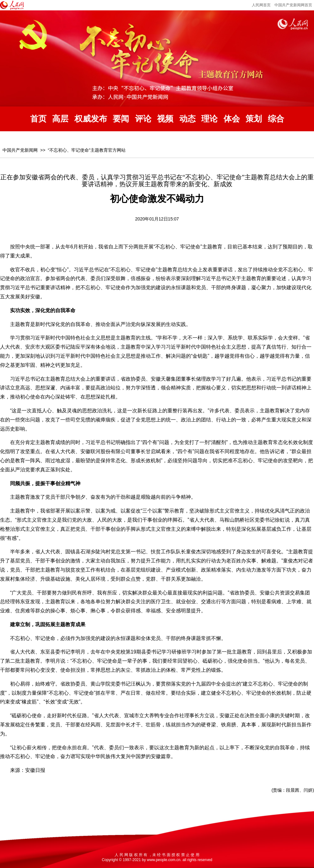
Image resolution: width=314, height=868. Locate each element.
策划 (254, 119)
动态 (187, 119)
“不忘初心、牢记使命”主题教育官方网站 (87, 150)
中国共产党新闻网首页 (293, 5)
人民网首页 (261, 5)
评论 (143, 119)
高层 (60, 119)
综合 (276, 119)
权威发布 (91, 119)
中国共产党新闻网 (20, 150)
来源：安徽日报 (28, 770)
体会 (232, 119)
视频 (165, 119)
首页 (38, 119)
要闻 (121, 119)
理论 (209, 119)
